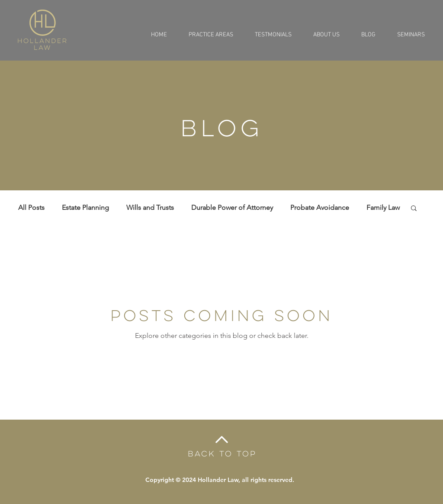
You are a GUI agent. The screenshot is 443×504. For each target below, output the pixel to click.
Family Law (383, 207)
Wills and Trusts (150, 207)
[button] (414, 209)
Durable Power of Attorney (232, 207)
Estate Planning (85, 207)
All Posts (31, 207)
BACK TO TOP (222, 454)
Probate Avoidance (320, 207)
